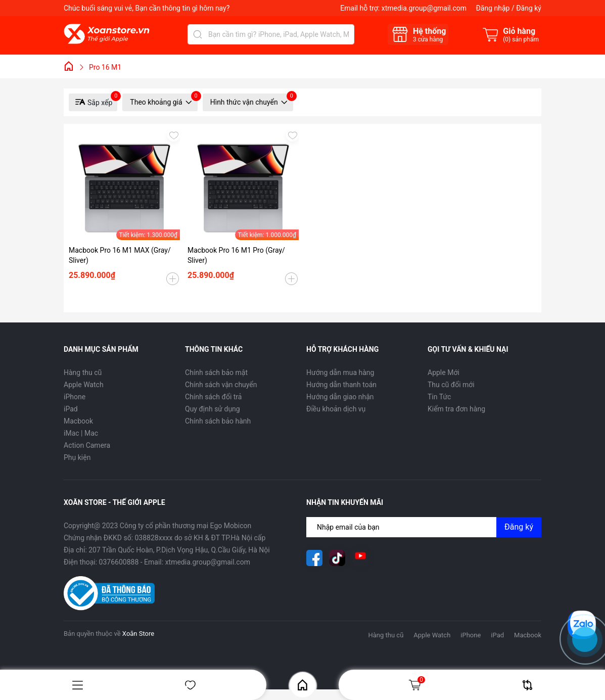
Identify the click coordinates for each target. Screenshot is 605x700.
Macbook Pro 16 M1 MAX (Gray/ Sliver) (120, 255)
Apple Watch (84, 385)
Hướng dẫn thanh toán (341, 385)
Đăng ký (529, 8)
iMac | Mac (81, 433)
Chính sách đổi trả (213, 397)
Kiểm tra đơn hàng (456, 409)
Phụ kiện (77, 457)
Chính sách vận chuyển (221, 385)
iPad (71, 409)
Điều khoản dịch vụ (336, 409)
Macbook (78, 421)
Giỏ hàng (416, 685)
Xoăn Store (138, 634)
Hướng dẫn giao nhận (340, 397)
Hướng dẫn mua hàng (340, 372)
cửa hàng (428, 39)
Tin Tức (439, 397)
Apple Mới (444, 372)
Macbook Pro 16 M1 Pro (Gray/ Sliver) (236, 255)
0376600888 (119, 562)
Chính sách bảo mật (216, 372)
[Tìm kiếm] (198, 34)
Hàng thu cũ (83, 372)
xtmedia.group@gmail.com (424, 8)
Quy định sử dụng (213, 409)
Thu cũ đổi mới (451, 385)
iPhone (75, 397)
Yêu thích (190, 685)
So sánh (527, 685)
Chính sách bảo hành (218, 421)
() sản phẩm (521, 39)
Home (302, 685)
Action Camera (87, 445)
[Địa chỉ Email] (424, 527)
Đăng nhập (493, 8)
